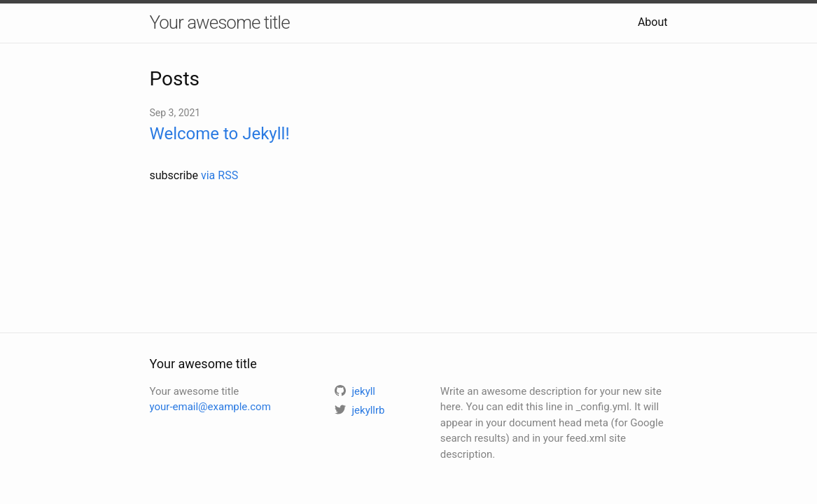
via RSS (219, 175)
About (653, 22)
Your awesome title (220, 22)
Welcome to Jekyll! (220, 134)
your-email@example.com (210, 407)
